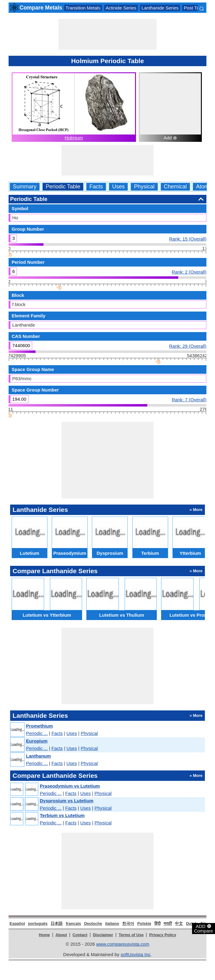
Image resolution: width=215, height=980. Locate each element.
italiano (112, 923)
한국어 (128, 923)
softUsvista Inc (136, 954)
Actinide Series (121, 8)
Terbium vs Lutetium (62, 815)
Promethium (40, 726)
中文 (179, 923)
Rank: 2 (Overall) (189, 272)
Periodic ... (37, 733)
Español (17, 923)
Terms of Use (131, 935)
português (38, 923)
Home (44, 935)
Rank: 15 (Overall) (188, 239)
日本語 (57, 923)
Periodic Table (63, 187)
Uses (118, 187)
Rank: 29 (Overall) (188, 346)
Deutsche (93, 923)
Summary (25, 187)
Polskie (144, 923)
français (74, 923)
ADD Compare (204, 928)
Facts (96, 187)
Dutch (192, 923)
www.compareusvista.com (123, 944)
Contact (80, 935)
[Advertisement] (107, 34)
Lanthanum (38, 756)
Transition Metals (83, 8)
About (61, 935)
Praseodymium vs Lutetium (70, 786)
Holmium (74, 138)
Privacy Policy (163, 935)
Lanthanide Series (160, 8)
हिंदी (157, 923)
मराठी (168, 923)
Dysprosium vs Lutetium (67, 801)
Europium (37, 741)
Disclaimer (103, 935)
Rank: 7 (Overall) (189, 399)
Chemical (175, 187)
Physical (144, 187)
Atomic (204, 187)
